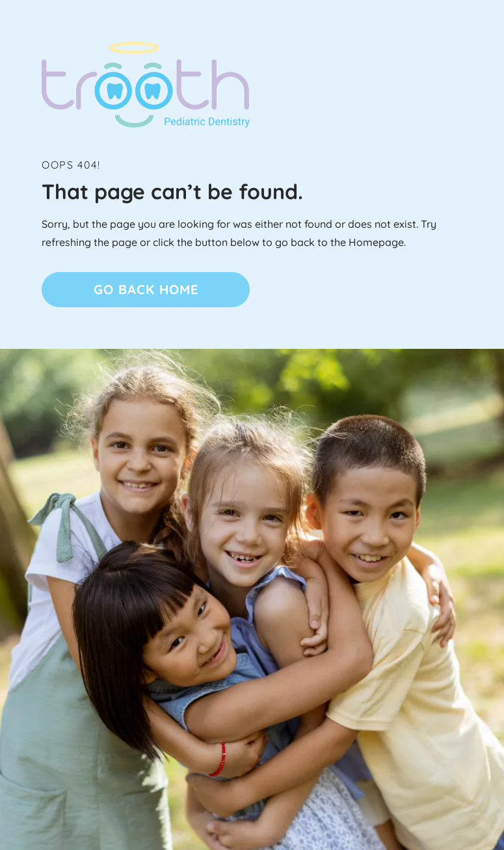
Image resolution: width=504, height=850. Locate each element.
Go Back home (146, 289)
